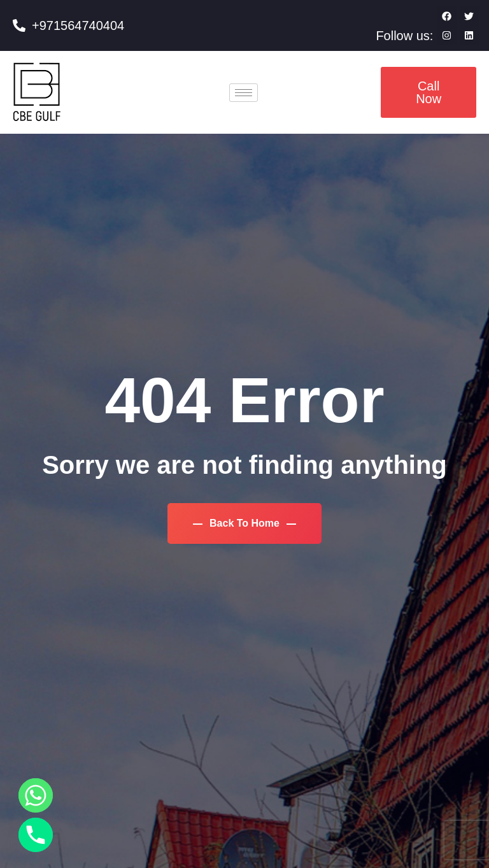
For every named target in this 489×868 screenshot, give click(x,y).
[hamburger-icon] (244, 93)
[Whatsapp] (36, 795)
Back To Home (245, 523)
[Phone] (36, 835)
